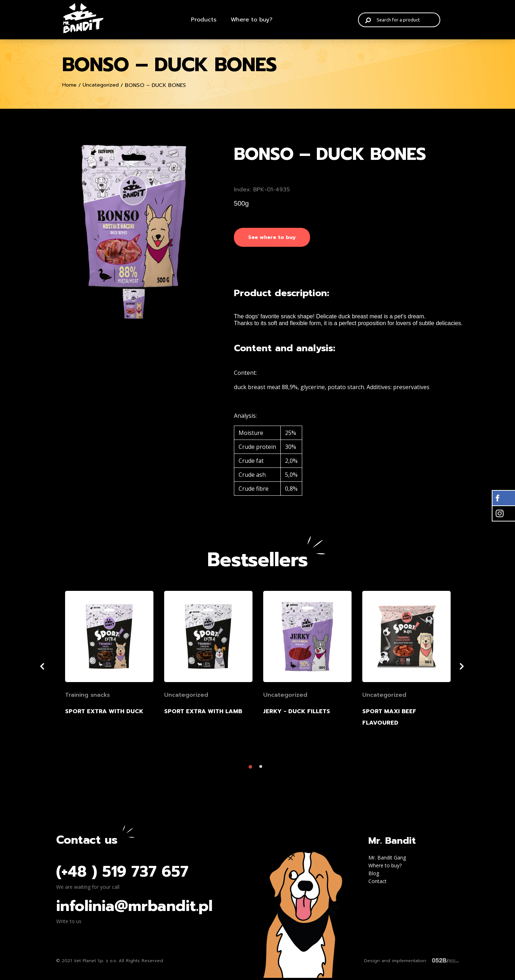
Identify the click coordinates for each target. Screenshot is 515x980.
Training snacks (87, 697)
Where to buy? (252, 20)
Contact (377, 883)
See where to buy (272, 237)
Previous (51, 668)
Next (473, 668)
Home (69, 85)
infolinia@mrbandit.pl (134, 908)
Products (204, 20)
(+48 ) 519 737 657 (122, 874)
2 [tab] (263, 771)
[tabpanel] (109, 676)
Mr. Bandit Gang (387, 860)
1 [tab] (252, 771)
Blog (374, 875)
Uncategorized (101, 85)
